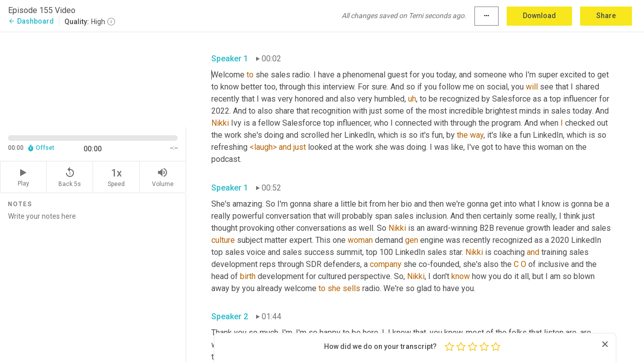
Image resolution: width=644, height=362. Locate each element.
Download (539, 16)
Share (606, 16)
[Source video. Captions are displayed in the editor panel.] (93, 79)
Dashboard (31, 21)
